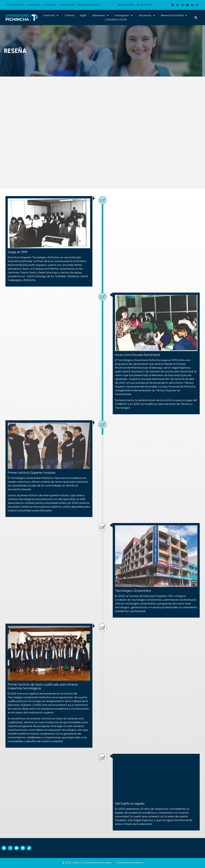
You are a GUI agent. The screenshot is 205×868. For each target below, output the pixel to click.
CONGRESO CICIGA (116, 20)
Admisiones (101, 15)
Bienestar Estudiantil (174, 15)
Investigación (124, 15)
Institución (51, 15)
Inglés (83, 15)
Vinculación (147, 15)
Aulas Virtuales (34, 5)
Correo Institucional (15, 5)
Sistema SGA (50, 5)
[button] (196, 17)
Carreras (69, 15)
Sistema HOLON (67, 5)
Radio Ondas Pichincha (88, 5)
